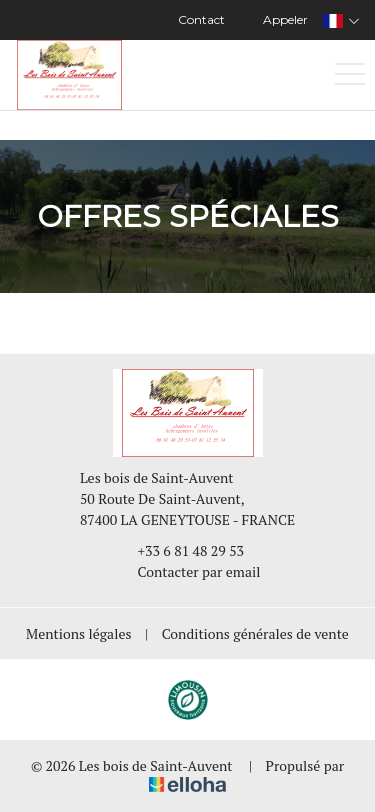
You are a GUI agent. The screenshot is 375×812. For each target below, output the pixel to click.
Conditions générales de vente (255, 633)
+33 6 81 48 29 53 (180, 550)
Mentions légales (78, 633)
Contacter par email (188, 571)
